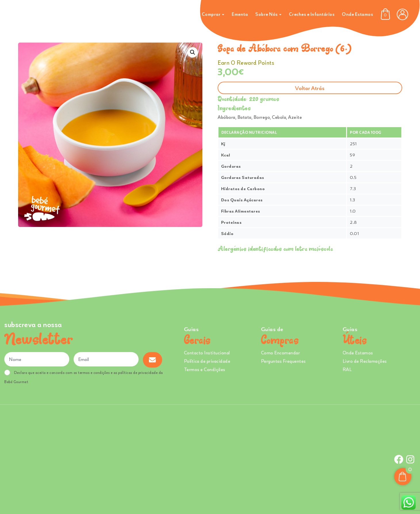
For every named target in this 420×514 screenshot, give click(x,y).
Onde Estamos (357, 14)
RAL (347, 369)
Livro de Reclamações (365, 361)
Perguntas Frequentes (283, 361)
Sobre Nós (266, 14)
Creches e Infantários (312, 14)
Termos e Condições (205, 369)
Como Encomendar (281, 353)
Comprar (211, 14)
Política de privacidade (207, 361)
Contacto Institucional (207, 353)
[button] (193, 52)
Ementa (240, 14)
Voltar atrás (310, 88)
